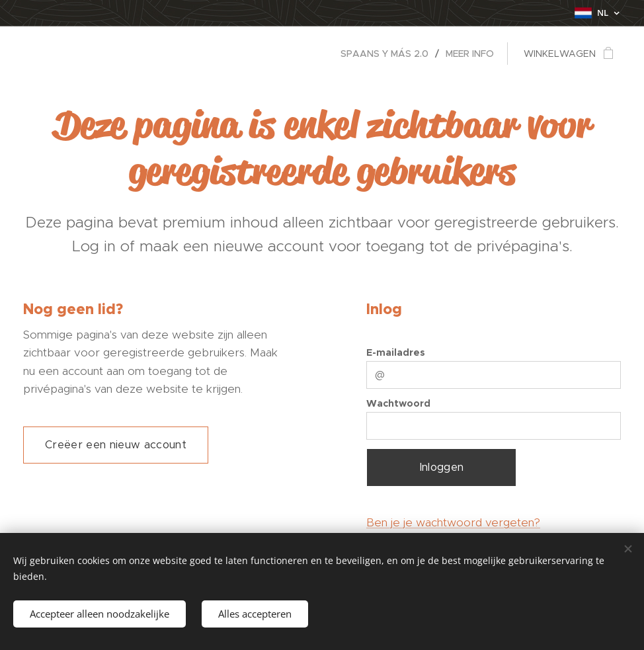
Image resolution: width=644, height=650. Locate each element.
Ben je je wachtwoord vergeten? (453, 522)
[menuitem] (388, 54)
